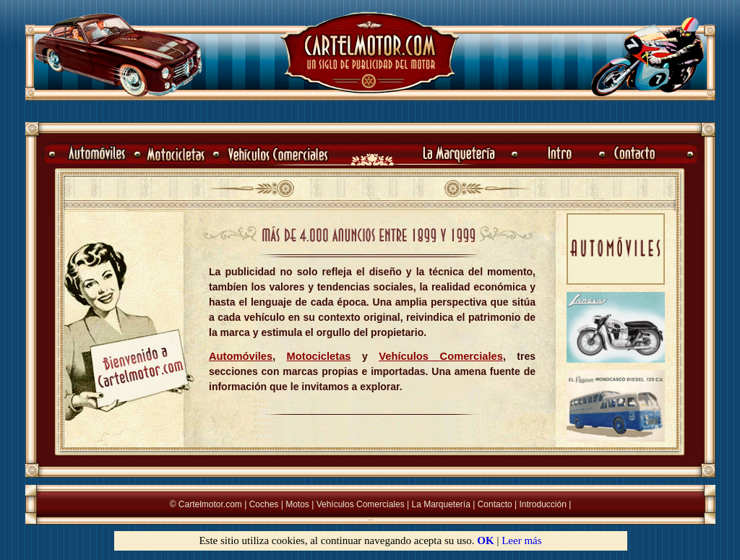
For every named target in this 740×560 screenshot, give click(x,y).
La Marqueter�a (371, 520)
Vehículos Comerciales (361, 504)
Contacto (495, 504)
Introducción (543, 504)
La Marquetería (440, 504)
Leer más (521, 540)
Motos (297, 504)
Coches (264, 504)
